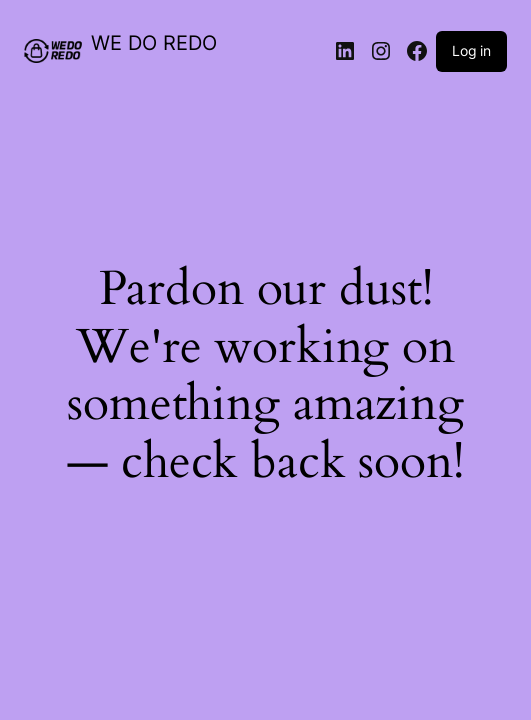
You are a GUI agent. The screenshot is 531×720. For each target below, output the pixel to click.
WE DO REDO (154, 43)
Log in (471, 50)
